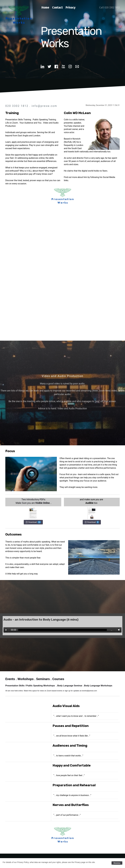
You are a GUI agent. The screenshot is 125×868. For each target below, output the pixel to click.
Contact (57, 7)
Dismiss (117, 863)
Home (45, 7)
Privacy (71, 7)
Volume (118, 630)
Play (6, 630)
